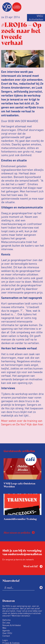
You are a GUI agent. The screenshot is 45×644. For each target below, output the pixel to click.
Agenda (6, 630)
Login (5, 640)
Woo (4, 628)
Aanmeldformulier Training (20, 519)
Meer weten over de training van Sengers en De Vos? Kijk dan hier (22, 422)
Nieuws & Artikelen (12, 625)
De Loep (6, 623)
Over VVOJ (7, 633)
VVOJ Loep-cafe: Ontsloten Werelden (19, 485)
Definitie (6, 620)
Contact (6, 636)
